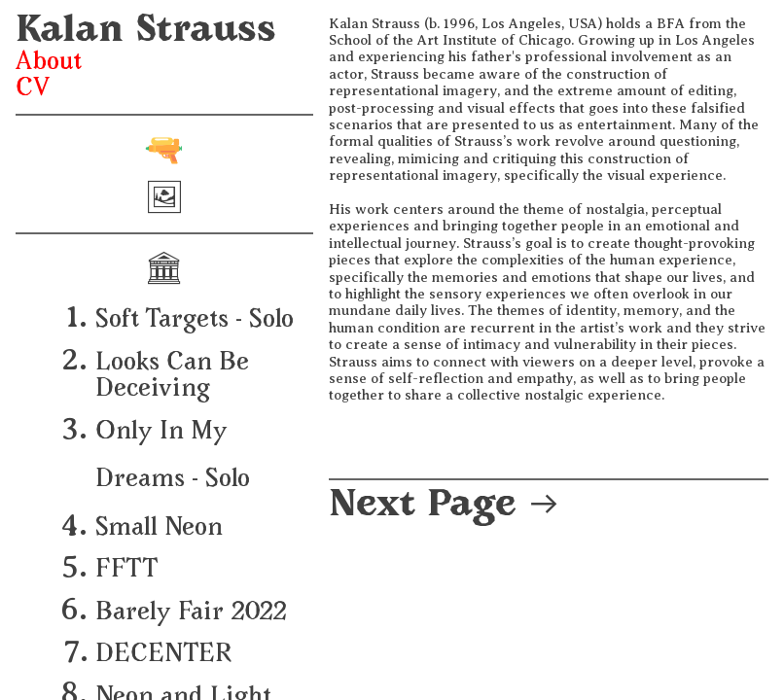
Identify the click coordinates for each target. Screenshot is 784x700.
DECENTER (163, 655)
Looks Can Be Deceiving (172, 377)
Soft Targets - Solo (195, 321)
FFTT (126, 571)
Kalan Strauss (146, 33)
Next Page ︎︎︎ (445, 507)
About (49, 63)
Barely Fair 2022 (191, 613)
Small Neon (159, 529)
